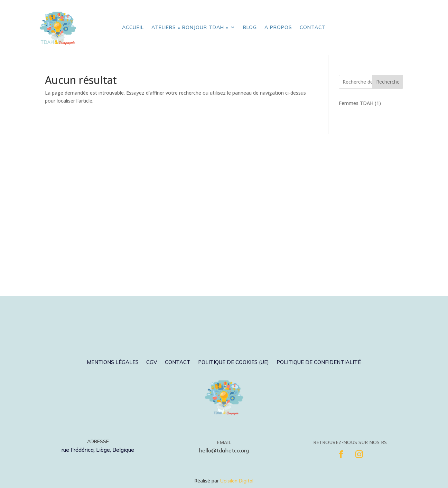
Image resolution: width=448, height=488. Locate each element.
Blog (250, 27)
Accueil (133, 27)
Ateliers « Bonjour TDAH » (190, 27)
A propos (278, 27)
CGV (152, 363)
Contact (313, 27)
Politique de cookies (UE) (234, 363)
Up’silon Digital (237, 481)
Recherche (388, 82)
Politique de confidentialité (319, 363)
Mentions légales (113, 363)
